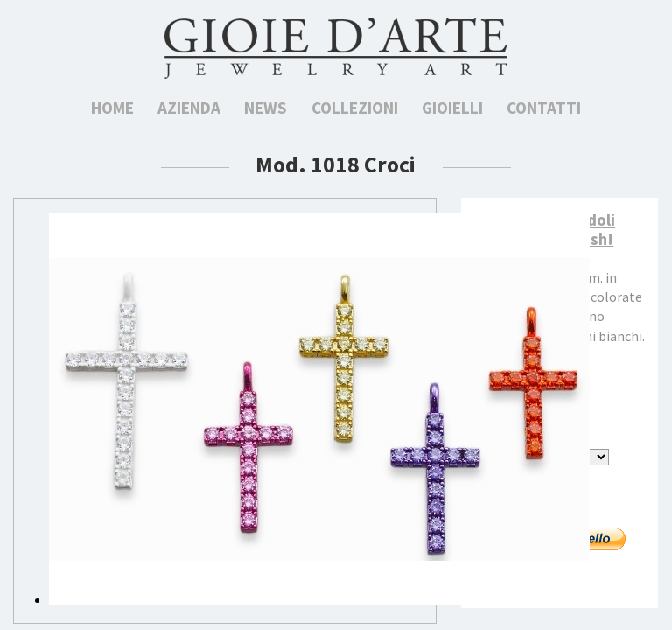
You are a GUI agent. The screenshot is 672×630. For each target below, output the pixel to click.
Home (112, 108)
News (266, 108)
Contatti (544, 108)
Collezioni (355, 108)
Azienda (189, 108)
